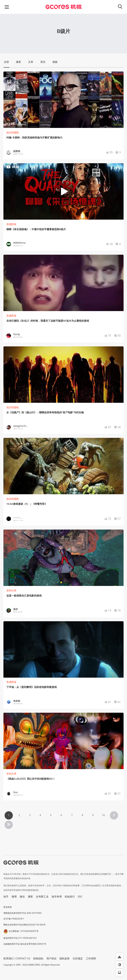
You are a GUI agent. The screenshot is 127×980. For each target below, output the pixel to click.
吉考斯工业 (42, 897)
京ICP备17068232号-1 (14, 919)
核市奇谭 (57, 897)
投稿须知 (38, 958)
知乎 (6, 897)
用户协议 (51, 958)
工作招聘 (91, 958)
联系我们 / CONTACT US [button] (17, 958)
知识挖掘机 (13, 133)
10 (103, 815)
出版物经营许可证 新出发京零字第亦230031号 (25, 944)
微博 (14, 897)
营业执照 (8, 907)
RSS (80, 897)
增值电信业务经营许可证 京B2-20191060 (22, 913)
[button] (119, 957)
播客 (30, 897)
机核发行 (70, 897)
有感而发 (11, 224)
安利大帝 (11, 591)
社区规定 (78, 958)
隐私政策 (65, 958)
